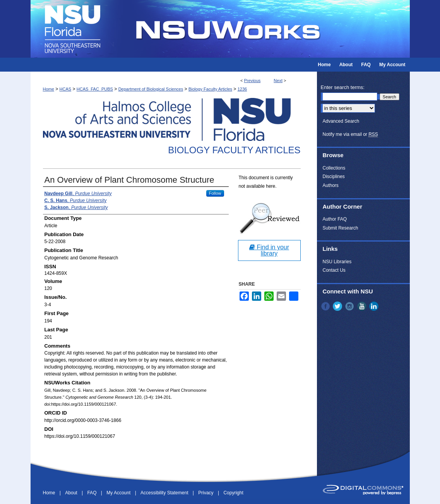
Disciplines (334, 177)
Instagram (350, 306)
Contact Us (334, 270)
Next (278, 81)
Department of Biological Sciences (151, 89)
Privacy (206, 493)
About (72, 493)
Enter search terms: (343, 87)
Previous (253, 81)
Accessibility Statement (165, 493)
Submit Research (341, 228)
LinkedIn (375, 306)
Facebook (326, 306)
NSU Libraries (337, 262)
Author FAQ (335, 219)
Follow (215, 193)
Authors (331, 185)
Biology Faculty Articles (210, 89)
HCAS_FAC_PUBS (95, 89)
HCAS (66, 89)
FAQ (92, 493)
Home (49, 89)
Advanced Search (341, 121)
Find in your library (269, 250)
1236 (242, 89)
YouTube (363, 306)
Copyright (233, 493)
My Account (119, 493)
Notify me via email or (350, 134)
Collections (334, 168)
